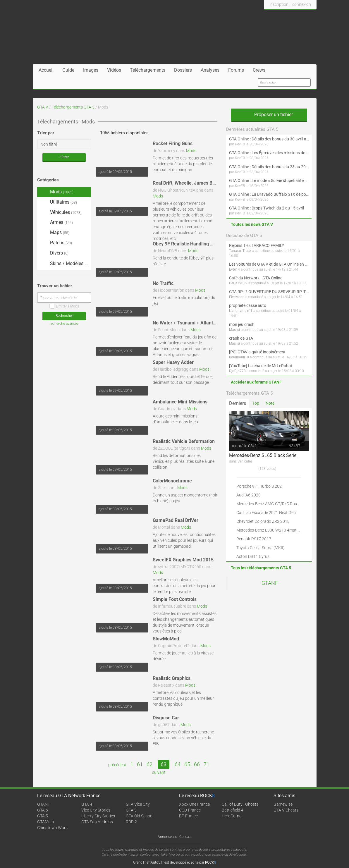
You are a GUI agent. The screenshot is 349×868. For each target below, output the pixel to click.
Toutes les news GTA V (252, 224)
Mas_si (234, 330)
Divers (54, 253)
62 (149, 764)
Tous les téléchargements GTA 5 (261, 568)
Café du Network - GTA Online (256, 278)
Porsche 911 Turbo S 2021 (260, 486)
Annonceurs (167, 837)
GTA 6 (43, 810)
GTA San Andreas (97, 822)
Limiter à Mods (64, 306)
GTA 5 (43, 816)
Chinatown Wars (52, 828)
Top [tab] (256, 403)
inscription (279, 4)
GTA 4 (87, 804)
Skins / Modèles (64, 264)
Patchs (56, 243)
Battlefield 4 (233, 810)
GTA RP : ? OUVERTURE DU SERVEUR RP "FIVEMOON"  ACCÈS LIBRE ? (269, 292)
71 (207, 764)
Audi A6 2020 (249, 495)
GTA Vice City (138, 804)
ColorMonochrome (172, 481)
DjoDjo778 (237, 371)
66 (197, 764)
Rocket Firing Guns (173, 143)
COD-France (190, 810)
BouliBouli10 (239, 357)
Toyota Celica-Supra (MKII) (261, 548)
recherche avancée (64, 324)
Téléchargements (148, 70)
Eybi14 (234, 269)
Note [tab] (270, 403)
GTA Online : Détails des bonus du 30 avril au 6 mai (269, 139)
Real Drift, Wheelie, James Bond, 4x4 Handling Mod (207, 183)
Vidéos (114, 70)
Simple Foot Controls (175, 599)
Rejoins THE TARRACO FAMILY (257, 245)
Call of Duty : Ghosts (240, 804)
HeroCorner (232, 816)
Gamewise (283, 804)
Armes (56, 222)
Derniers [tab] (238, 403)
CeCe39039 (238, 283)
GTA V (43, 107)
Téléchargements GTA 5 (73, 107)
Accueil (46, 70)
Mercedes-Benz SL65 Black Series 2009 (270, 455)
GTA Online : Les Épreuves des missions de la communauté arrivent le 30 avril (269, 153)
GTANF (270, 583)
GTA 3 (131, 810)
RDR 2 (131, 822)
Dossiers (183, 70)
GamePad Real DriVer (176, 520)
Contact (185, 837)
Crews (259, 70)
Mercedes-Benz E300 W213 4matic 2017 (273, 530)
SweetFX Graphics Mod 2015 (183, 560)
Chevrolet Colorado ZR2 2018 (263, 521)
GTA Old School (140, 816)
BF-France (188, 816)
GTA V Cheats (286, 810)
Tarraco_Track (240, 251)
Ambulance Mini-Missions (180, 402)
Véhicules (61, 212)
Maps (55, 233)
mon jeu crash (242, 324)
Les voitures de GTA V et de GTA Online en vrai (269, 264)
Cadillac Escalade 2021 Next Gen (266, 513)
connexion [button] (302, 4)
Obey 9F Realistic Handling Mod (186, 244)
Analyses (210, 70)
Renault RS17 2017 (254, 539)
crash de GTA (241, 338)
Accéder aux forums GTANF (256, 382)
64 (178, 764)
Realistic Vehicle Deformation (184, 441)
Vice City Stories (96, 810)
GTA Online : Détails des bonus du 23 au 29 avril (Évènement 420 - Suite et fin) (269, 167)
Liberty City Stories (98, 816)
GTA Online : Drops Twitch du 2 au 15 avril (267, 208)
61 (140, 764)
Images (91, 70)
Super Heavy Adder (173, 362)
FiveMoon (237, 297)
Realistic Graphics (172, 678)
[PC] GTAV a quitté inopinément (257, 352)
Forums (236, 70)
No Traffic (163, 283)
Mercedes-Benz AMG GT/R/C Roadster (271, 504)
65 (187, 764)
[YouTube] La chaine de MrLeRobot (261, 366)
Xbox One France (194, 804)
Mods (191, 151)
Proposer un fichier (269, 115)
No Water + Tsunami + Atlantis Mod (190, 323)
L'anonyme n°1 (241, 311)
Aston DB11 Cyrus (253, 556)
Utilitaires (59, 202)
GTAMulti (45, 822)
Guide (68, 70)
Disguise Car (166, 718)
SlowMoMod (166, 639)
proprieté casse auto (248, 305)
